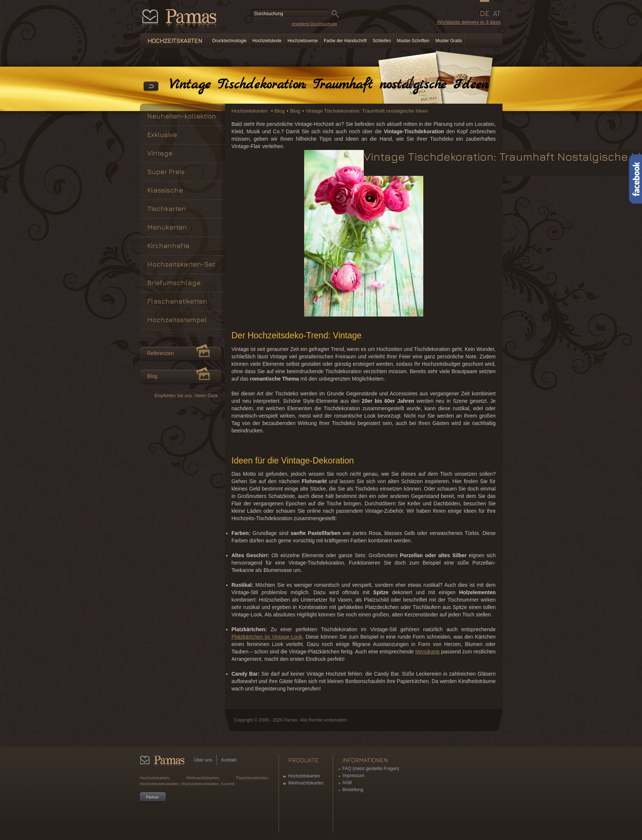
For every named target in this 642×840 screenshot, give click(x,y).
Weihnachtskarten (306, 783)
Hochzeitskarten (250, 111)
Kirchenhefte (168, 246)
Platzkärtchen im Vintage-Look (267, 637)
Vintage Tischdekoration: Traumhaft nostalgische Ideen (367, 111)
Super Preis (166, 172)
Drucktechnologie (230, 41)
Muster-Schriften (413, 41)
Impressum (353, 776)
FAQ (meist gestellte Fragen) (371, 769)
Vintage (160, 153)
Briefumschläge (174, 283)
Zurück (151, 87)
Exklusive (162, 135)
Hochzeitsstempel (177, 320)
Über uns (203, 760)
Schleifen (382, 41)
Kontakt (229, 760)
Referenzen (161, 353)
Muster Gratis (448, 41)
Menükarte (427, 652)
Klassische (165, 190)
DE (485, 13)
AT (497, 13)
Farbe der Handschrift (345, 41)
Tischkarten (167, 209)
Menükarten (167, 227)
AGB (347, 783)
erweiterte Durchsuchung (314, 24)
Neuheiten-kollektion (182, 116)
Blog (280, 111)
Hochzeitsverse (303, 41)
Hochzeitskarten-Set (181, 264)
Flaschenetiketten (177, 301)
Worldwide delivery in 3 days (468, 22)
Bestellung (353, 790)
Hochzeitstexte (267, 41)
